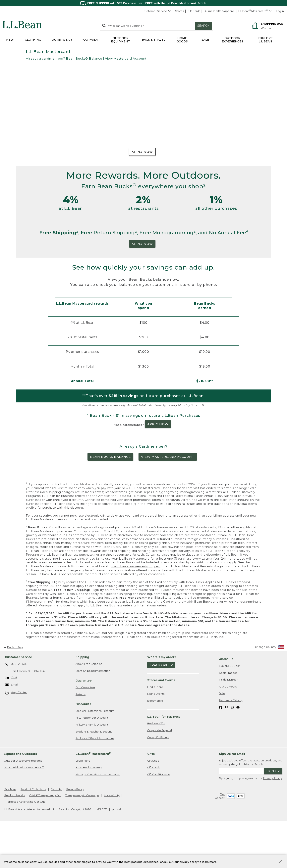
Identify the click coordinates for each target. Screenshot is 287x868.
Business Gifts (156, 766)
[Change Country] (270, 690)
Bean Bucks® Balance (84, 58)
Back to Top (13, 689)
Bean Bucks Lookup (89, 810)
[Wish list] (272, 28)
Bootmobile (155, 743)
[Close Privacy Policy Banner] (280, 862)
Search (203, 26)
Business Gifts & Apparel (219, 11)
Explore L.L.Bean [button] (265, 40)
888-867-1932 (37, 714)
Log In (280, 11)
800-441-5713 (16, 707)
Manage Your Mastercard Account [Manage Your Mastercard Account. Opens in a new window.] (98, 817)
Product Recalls (15, 838)
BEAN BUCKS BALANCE (110, 499)
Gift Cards (194, 11)
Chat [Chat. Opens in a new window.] (11, 720)
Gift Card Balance (159, 817)
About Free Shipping (89, 706)
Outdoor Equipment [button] (120, 40)
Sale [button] (205, 40)
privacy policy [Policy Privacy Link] (189, 862)
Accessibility (112, 838)
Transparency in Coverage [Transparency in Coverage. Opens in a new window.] (82, 838)
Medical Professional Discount (95, 753)
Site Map (10, 832)
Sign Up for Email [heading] (232, 796)
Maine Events (156, 736)
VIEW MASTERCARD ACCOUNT (168, 499)
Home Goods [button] (182, 40)
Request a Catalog (231, 743)
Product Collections (33, 832)
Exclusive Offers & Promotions (95, 781)
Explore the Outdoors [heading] (20, 796)
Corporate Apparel (160, 773)
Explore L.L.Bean (230, 708)
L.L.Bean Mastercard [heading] (93, 796)
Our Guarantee (85, 730)
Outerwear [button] (62, 40)
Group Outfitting (158, 780)
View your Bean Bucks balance (138, 322)
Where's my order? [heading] (162, 699)
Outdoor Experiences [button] (232, 40)
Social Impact (228, 715)
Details (201, 3)
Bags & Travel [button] (153, 40)
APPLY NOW (142, 152)
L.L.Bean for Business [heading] (164, 759)
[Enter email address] (241, 814)
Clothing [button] (33, 40)
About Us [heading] (226, 701)
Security (56, 832)
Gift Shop (153, 803)
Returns (81, 737)
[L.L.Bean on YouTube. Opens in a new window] (238, 750)
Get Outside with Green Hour (24, 810)
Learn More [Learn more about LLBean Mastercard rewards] (83, 803)
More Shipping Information (93, 713)
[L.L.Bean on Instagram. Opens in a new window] (232, 750)
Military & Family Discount (92, 767)
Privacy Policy (272, 821)
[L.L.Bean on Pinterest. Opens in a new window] (226, 750)
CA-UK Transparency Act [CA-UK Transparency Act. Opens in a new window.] (45, 838)
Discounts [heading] (83, 746)
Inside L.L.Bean (229, 722)
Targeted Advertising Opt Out (26, 844)
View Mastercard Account (126, 58)
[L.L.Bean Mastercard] (255, 11)
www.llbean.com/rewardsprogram (136, 609)
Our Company (228, 729)
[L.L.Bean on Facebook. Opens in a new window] (221, 750)
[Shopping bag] (267, 24)
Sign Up (273, 814)
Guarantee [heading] (84, 723)
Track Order (161, 708)
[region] (143, 3)
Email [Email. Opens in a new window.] (12, 727)
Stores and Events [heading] (161, 723)
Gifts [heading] (151, 796)
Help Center (16, 735)
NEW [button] (10, 40)
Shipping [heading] (82, 699)
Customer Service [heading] (18, 699)
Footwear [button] (90, 40)
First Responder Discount (92, 760)
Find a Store (155, 729)
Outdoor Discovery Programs (23, 803)
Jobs (222, 736)
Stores (179, 11)
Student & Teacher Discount (94, 774)
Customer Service (157, 11)
